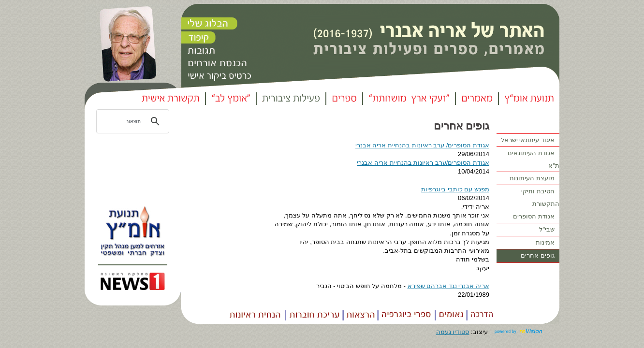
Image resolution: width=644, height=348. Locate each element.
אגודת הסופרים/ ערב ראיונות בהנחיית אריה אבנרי (422, 145)
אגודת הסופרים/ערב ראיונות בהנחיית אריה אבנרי (423, 163)
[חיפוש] (134, 121)
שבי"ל (549, 230)
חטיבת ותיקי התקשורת (540, 196)
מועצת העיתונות (534, 179)
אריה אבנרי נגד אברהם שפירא (448, 286)
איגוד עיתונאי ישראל (530, 140)
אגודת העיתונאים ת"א (534, 158)
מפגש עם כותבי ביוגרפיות (455, 189)
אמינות (548, 243)
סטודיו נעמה (453, 332)
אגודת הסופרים (536, 217)
